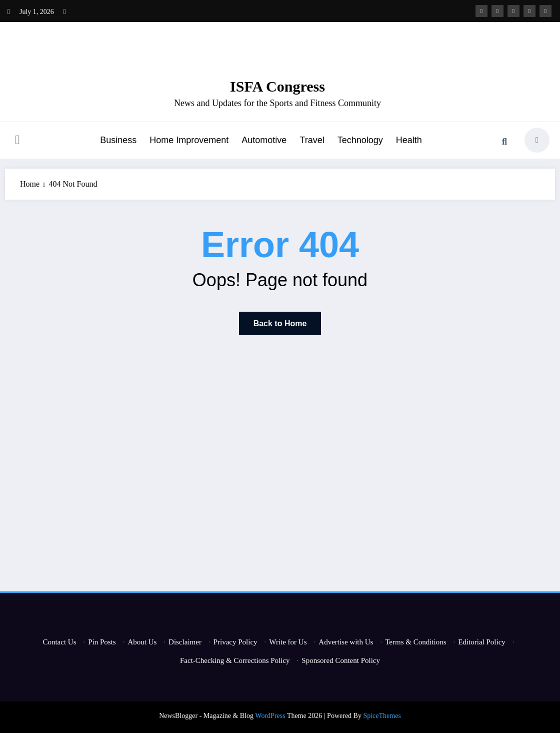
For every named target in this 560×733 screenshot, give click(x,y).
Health (409, 140)
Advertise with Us (346, 642)
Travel (312, 140)
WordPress (270, 716)
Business (118, 140)
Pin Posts (102, 642)
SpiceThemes (382, 716)
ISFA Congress (277, 86)
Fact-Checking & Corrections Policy (235, 660)
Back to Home (280, 323)
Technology (360, 140)
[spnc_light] (537, 140)
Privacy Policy (235, 642)
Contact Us (59, 642)
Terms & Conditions (415, 642)
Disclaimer (185, 642)
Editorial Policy (482, 642)
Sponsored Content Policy (341, 660)
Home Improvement (189, 140)
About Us (142, 642)
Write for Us (288, 642)
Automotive (264, 140)
